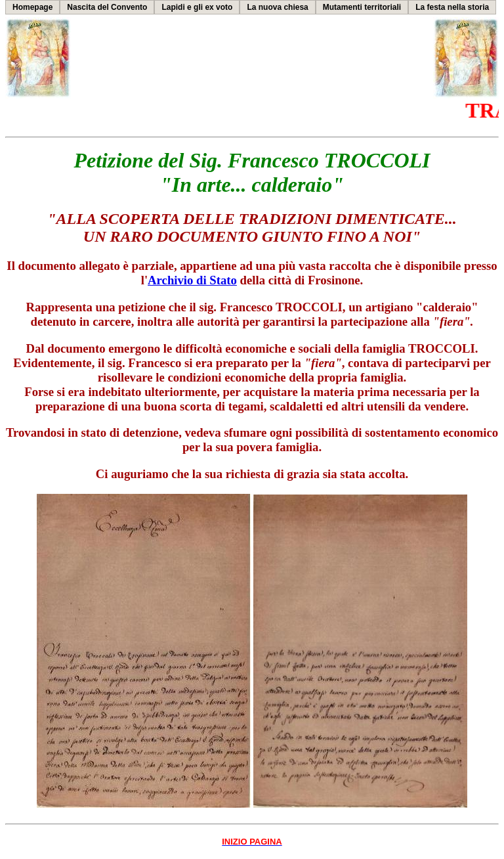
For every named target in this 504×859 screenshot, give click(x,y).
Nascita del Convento (107, 7)
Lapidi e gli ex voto (197, 7)
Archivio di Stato (192, 280)
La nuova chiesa (277, 7)
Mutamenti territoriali (362, 7)
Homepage (32, 7)
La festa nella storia (452, 7)
